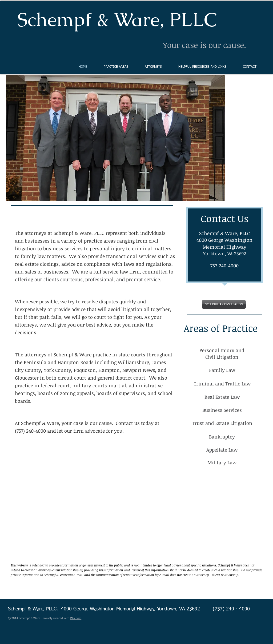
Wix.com (76, 618)
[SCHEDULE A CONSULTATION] (224, 304)
